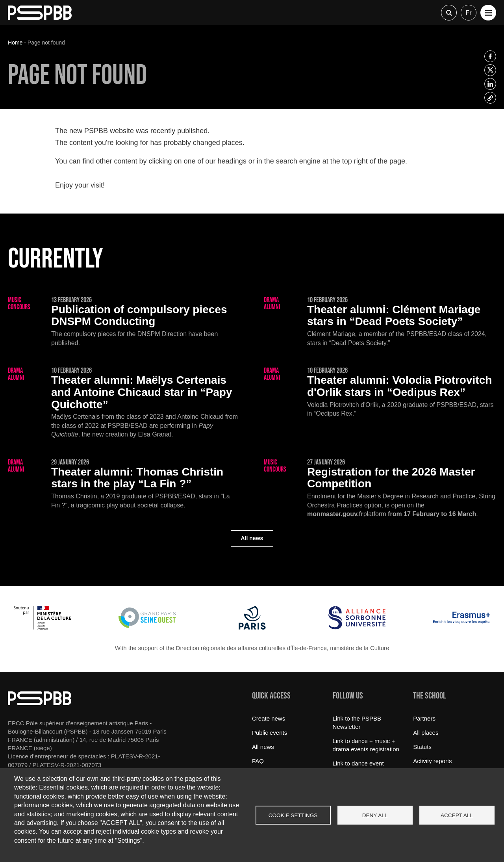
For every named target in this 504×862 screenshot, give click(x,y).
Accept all (457, 815)
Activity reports (432, 761)
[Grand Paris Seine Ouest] (147, 627)
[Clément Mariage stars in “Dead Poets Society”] (380, 322)
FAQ (258, 761)
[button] (488, 13)
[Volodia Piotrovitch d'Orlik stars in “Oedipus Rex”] (380, 393)
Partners (424, 718)
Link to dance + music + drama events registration (366, 745)
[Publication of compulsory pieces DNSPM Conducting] (124, 322)
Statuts (422, 747)
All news (252, 538)
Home (15, 43)
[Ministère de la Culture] (42, 627)
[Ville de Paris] (252, 627)
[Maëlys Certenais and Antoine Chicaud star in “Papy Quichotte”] (124, 403)
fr (468, 13)
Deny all (375, 815)
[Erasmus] (462, 627)
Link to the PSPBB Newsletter (357, 723)
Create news (269, 718)
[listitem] (490, 56)
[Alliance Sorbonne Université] (357, 627)
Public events (270, 733)
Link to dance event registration (358, 767)
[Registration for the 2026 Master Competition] (380, 489)
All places (426, 733)
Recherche (449, 13)
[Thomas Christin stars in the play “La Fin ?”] (124, 484)
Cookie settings (293, 815)
